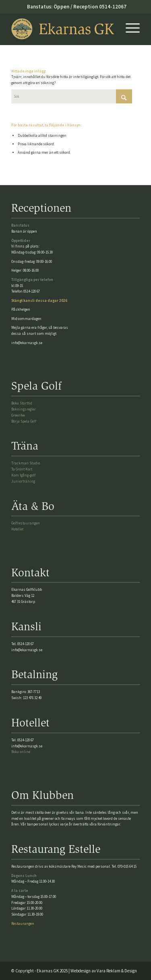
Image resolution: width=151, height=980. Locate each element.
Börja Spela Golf (24, 421)
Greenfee (18, 415)
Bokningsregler (24, 409)
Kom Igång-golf (23, 475)
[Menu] (129, 29)
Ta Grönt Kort (22, 469)
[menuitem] (129, 29)
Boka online (21, 752)
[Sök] (72, 96)
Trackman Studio (26, 463)
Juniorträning (23, 481)
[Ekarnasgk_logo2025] (63, 29)
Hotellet (17, 529)
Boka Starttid (22, 403)
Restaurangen (23, 923)
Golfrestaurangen (26, 523)
